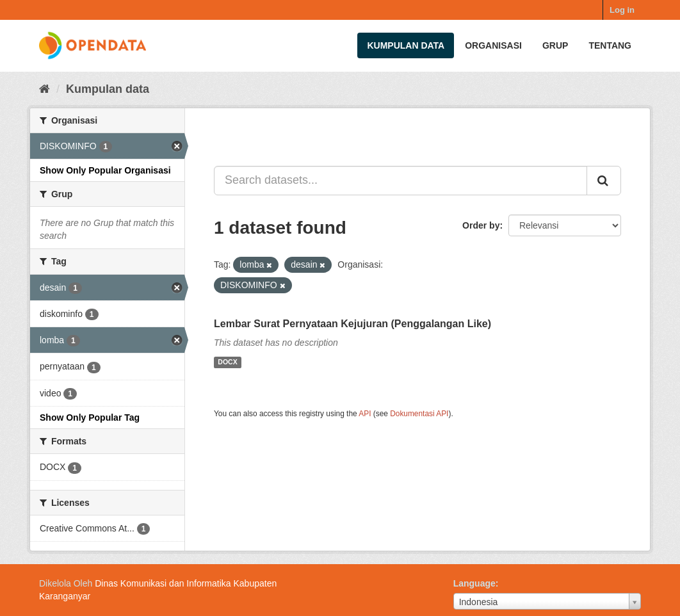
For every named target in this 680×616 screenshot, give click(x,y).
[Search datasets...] (401, 181)
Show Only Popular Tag (90, 417)
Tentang (610, 45)
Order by (481, 225)
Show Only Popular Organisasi (105, 170)
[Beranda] (45, 89)
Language (474, 583)
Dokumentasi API (419, 414)
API (365, 414)
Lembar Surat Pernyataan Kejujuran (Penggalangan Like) (352, 324)
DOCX (227, 362)
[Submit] (604, 181)
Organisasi (493, 45)
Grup (555, 45)
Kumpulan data (406, 45)
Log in (622, 10)
